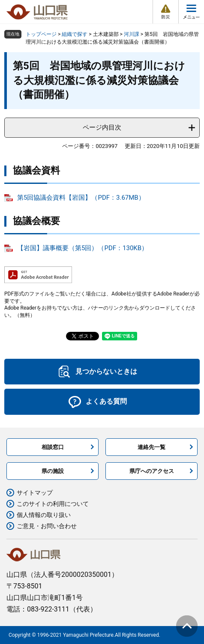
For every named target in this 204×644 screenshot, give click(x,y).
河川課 (132, 34)
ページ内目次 (102, 127)
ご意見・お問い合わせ (47, 526)
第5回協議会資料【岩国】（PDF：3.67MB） (81, 198)
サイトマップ (35, 493)
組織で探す (75, 34)
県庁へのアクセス (152, 471)
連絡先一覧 (151, 447)
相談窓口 (53, 447)
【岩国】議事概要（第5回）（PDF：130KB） (82, 248)
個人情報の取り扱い (44, 515)
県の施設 (53, 471)
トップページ (41, 34)
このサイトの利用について (53, 504)
